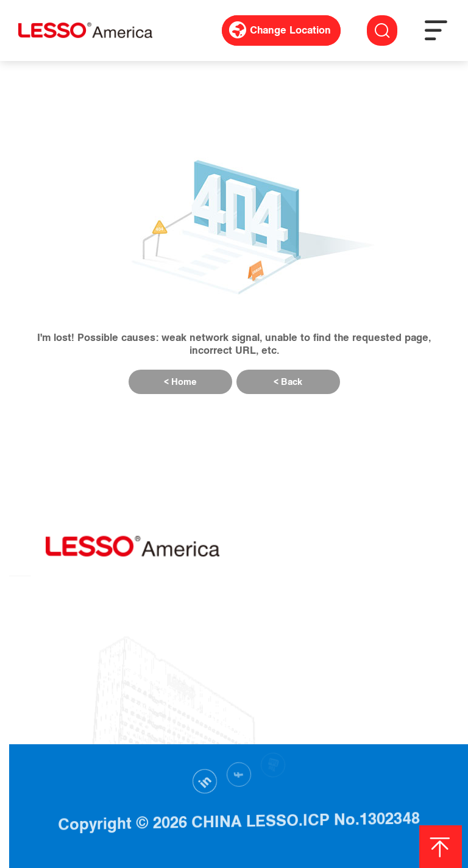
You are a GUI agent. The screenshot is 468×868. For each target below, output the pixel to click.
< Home (180, 382)
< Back (288, 382)
